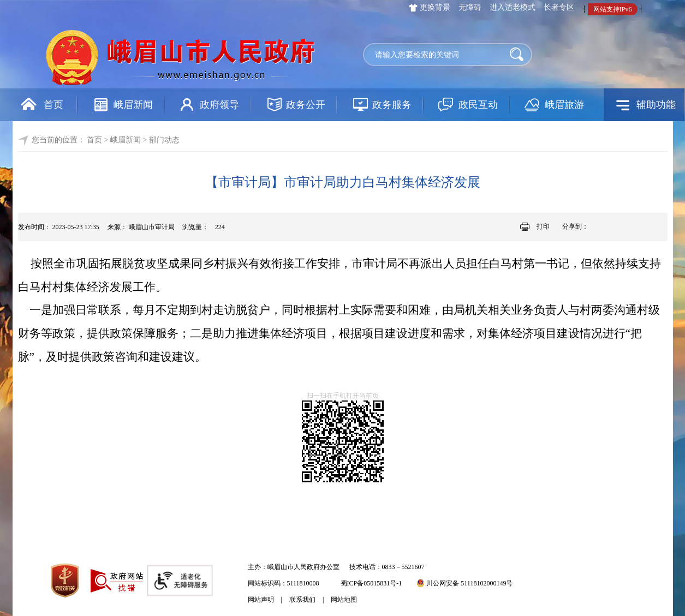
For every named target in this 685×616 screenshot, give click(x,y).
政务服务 (392, 105)
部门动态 (164, 140)
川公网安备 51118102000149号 (464, 583)
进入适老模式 (513, 7)
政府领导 (219, 105)
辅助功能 (656, 105)
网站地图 (344, 600)
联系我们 (302, 600)
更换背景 (435, 7)
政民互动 (478, 105)
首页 (53, 105)
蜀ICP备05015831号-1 (371, 583)
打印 (543, 226)
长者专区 (559, 7)
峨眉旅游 (564, 105)
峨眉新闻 (133, 105)
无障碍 (470, 7)
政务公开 (306, 105)
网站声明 (261, 600)
